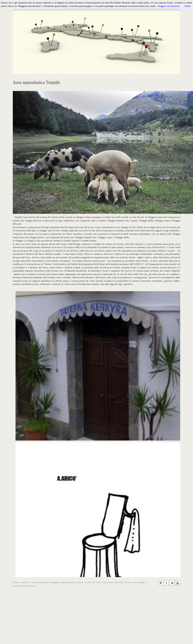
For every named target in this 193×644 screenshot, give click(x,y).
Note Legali (139, 582)
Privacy (128, 582)
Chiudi (187, 6)
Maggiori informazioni (169, 6)
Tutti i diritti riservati (112, 582)
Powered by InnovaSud (24, 586)
